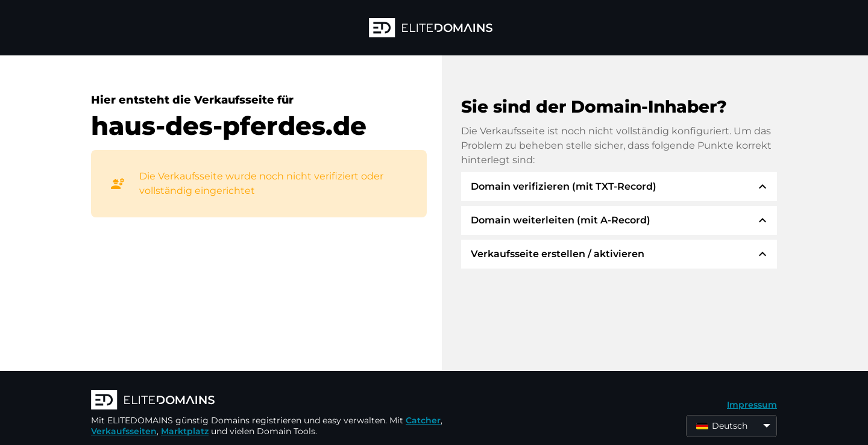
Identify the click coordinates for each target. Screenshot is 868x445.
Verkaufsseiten (124, 431)
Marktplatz (185, 431)
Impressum (752, 405)
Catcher (423, 420)
